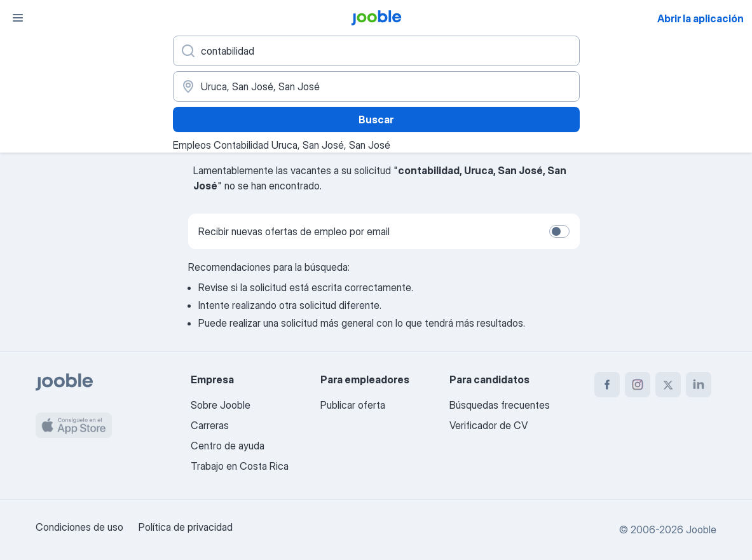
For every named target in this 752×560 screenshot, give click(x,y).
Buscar (376, 120)
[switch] (559, 231)
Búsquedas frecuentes (500, 405)
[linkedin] (699, 385)
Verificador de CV (489, 425)
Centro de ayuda (228, 446)
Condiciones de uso (79, 527)
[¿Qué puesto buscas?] (376, 51)
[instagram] (638, 385)
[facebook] (607, 385)
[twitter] (668, 385)
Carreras (210, 425)
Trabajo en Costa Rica (240, 466)
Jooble (701, 529)
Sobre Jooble (221, 405)
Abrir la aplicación (701, 18)
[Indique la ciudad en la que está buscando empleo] (376, 86)
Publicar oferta (353, 405)
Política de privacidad (186, 527)
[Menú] (18, 18)
